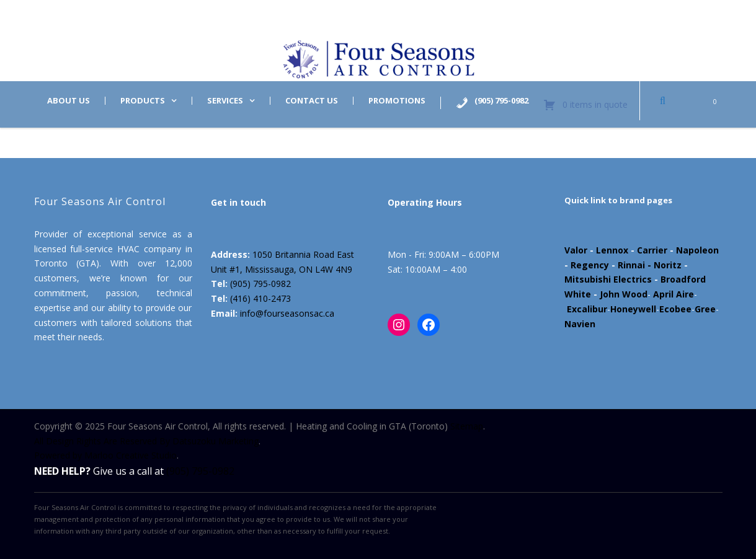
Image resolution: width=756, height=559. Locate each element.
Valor (576, 250)
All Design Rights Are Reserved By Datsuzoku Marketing (146, 441)
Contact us (312, 101)
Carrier (652, 250)
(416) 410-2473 (260, 298)
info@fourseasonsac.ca (287, 313)
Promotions (397, 101)
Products (143, 101)
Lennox (612, 250)
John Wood (624, 294)
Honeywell (633, 309)
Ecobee (675, 309)
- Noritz (663, 265)
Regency (590, 265)
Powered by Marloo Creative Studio (105, 455)
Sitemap (467, 426)
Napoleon (697, 250)
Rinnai (631, 265)
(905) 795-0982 (260, 284)
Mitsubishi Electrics (608, 279)
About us (69, 101)
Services (225, 101)
